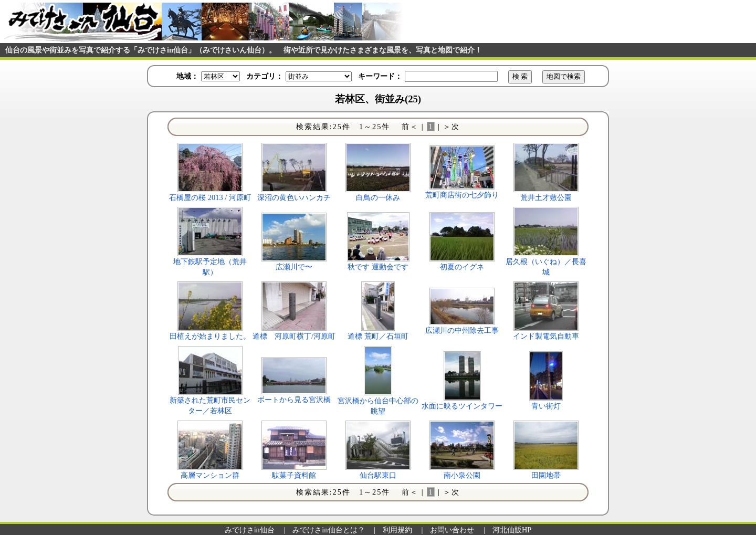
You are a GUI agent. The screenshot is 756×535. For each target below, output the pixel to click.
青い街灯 (546, 406)
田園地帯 (546, 475)
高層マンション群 (210, 475)
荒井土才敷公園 (546, 197)
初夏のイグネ (462, 267)
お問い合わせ (452, 530)
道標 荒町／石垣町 (378, 336)
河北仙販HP (512, 530)
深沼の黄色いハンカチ (294, 197)
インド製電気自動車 (546, 336)
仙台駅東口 (378, 475)
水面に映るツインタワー (462, 406)
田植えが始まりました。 (210, 336)
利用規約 (397, 530)
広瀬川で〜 (294, 267)
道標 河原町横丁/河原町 (294, 336)
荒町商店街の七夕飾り (462, 195)
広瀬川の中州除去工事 (462, 330)
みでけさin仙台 (250, 530)
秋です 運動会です (378, 267)
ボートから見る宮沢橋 (294, 400)
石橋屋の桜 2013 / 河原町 (210, 197)
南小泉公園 (462, 475)
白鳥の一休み (378, 197)
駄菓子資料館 (294, 475)
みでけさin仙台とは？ (328, 530)
